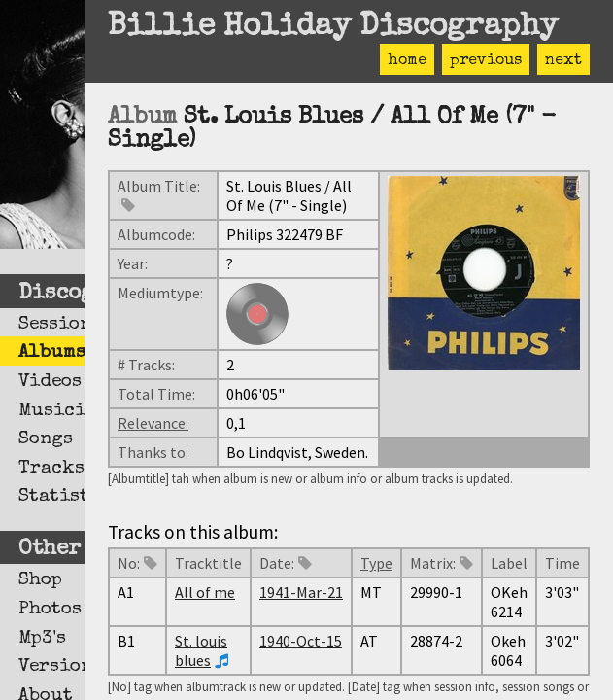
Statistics (51, 497)
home (407, 61)
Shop (40, 580)
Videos (50, 382)
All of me (205, 592)
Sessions (51, 325)
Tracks (51, 469)
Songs (46, 439)
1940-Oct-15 (301, 641)
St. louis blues (201, 650)
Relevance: (153, 423)
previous (486, 61)
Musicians (51, 411)
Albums (51, 353)
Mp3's (42, 639)
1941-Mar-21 (301, 592)
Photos (50, 610)
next (563, 61)
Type (376, 563)
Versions (51, 667)
